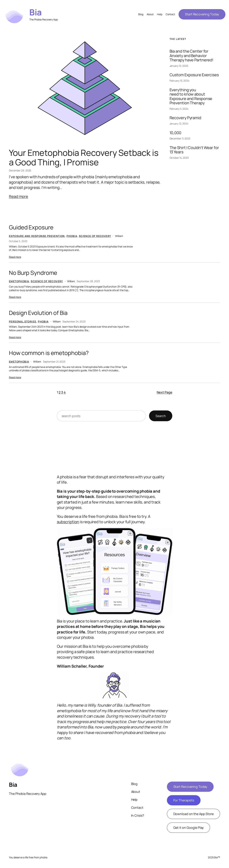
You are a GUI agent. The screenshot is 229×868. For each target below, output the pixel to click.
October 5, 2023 (18, 241)
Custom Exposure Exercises (194, 75)
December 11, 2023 (180, 138)
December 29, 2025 (20, 170)
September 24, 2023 (74, 321)
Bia (36, 12)
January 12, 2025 (179, 66)
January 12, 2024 (179, 124)
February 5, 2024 (179, 109)
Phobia (72, 236)
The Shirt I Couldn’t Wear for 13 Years (194, 150)
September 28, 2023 (88, 281)
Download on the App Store (194, 814)
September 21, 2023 (54, 362)
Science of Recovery (95, 236)
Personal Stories (23, 321)
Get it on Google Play (189, 828)
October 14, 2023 (179, 158)
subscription (68, 522)
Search (161, 416)
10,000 (175, 133)
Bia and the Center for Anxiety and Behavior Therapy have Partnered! (192, 56)
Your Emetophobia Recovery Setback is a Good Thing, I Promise (84, 157)
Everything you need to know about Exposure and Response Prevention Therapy (191, 96)
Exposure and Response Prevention (37, 236)
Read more (19, 196)
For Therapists (184, 800)
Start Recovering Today (202, 14)
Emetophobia (19, 281)
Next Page (164, 392)
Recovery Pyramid (185, 118)
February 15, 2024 (179, 81)
